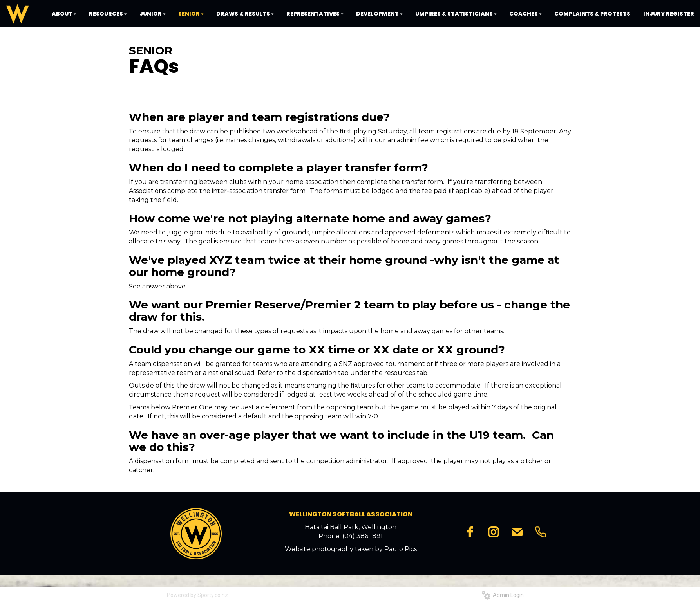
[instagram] (494, 532)
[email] (517, 532)
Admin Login (503, 595)
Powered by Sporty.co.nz (197, 595)
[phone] (541, 532)
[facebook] (470, 532)
